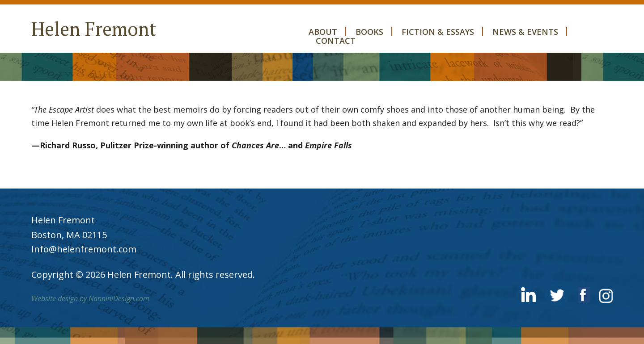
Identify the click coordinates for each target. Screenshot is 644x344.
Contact (336, 40)
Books (369, 31)
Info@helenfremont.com (84, 249)
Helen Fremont (94, 29)
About (323, 31)
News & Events (525, 31)
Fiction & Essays (438, 31)
